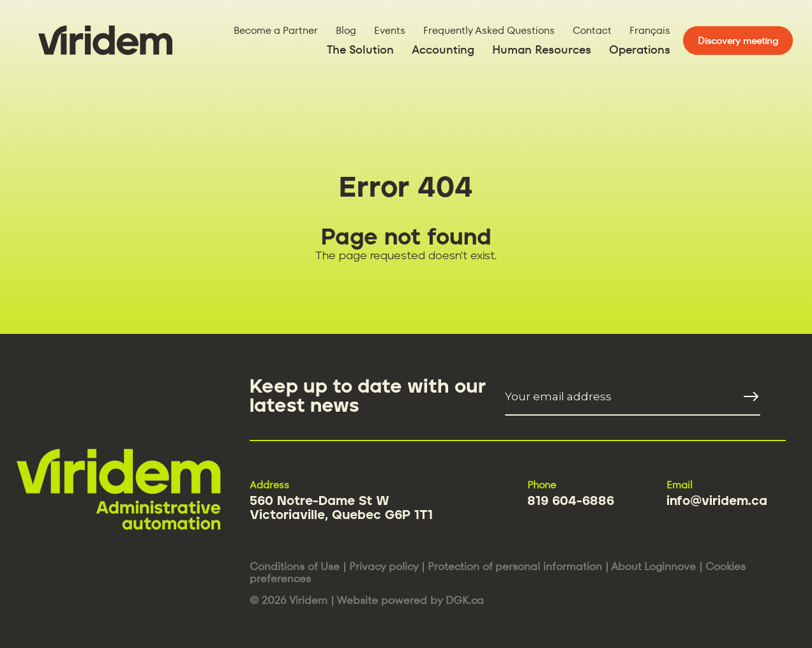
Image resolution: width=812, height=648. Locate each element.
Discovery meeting (738, 41)
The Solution (360, 49)
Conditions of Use (295, 566)
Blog (346, 30)
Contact (592, 30)
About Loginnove (653, 566)
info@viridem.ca (717, 501)
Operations (640, 49)
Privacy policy (384, 566)
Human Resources (542, 49)
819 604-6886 (571, 501)
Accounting (443, 49)
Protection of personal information (515, 566)
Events (390, 30)
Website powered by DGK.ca (410, 600)
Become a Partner (276, 30)
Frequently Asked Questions (489, 30)
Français (650, 30)
